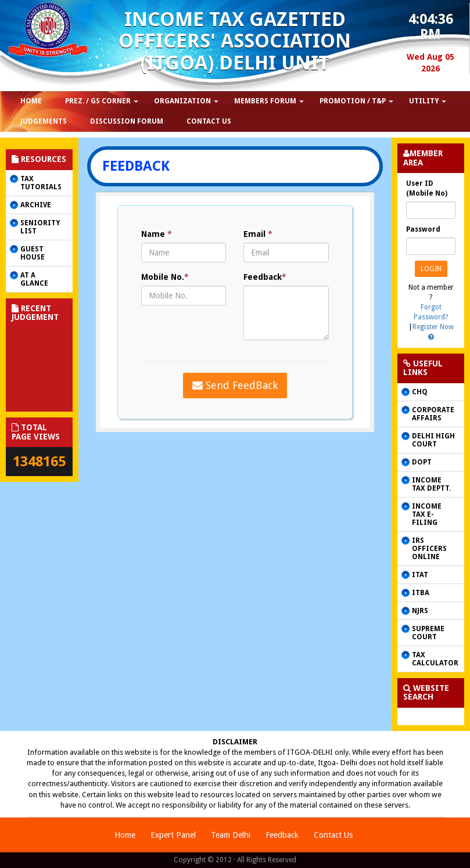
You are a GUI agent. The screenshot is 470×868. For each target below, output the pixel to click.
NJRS (420, 611)
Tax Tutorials (41, 183)
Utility (424, 101)
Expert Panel (173, 835)
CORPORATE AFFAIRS (433, 414)
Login (431, 269)
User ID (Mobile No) (427, 188)
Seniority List (40, 227)
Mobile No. (165, 277)
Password (423, 229)
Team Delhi (231, 835)
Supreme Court (428, 633)
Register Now (433, 327)
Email (258, 234)
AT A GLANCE (34, 279)
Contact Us (333, 835)
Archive (36, 205)
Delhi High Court (433, 440)
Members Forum (265, 101)
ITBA (421, 593)
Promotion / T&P (353, 101)
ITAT (420, 575)
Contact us (209, 121)
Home (125, 835)
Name (157, 234)
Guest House (33, 253)
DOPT (422, 462)
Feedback (265, 277)
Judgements (44, 121)
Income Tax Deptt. (431, 484)
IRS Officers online (429, 549)
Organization (182, 101)
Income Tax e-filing (427, 514)
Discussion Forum (127, 121)
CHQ (420, 392)
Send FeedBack (235, 385)
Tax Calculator (435, 659)
